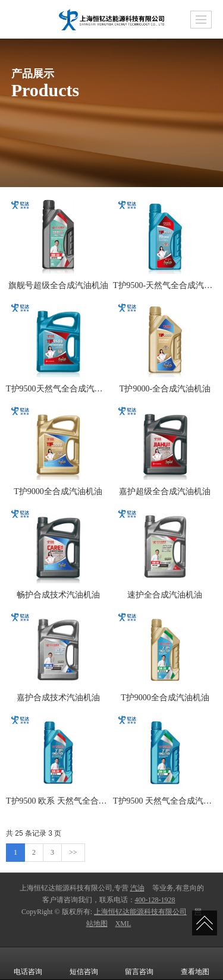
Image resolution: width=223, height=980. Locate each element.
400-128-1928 (155, 900)
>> (73, 852)
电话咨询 (28, 963)
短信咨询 (84, 963)
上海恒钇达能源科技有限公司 (140, 912)
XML (123, 924)
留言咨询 (139, 963)
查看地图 (195, 963)
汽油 (137, 888)
